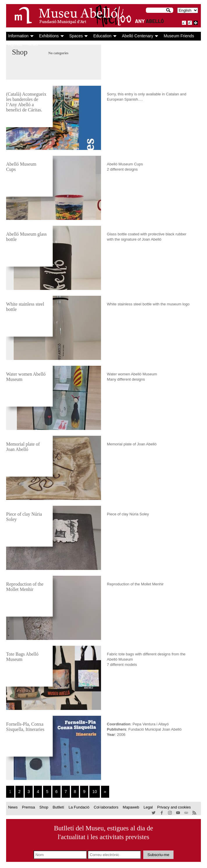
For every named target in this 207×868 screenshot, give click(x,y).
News (33, 44)
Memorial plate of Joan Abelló (23, 447)
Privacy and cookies (174, 807)
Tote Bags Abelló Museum (22, 657)
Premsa (29, 807)
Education (102, 36)
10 (95, 792)
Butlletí (59, 807)
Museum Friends (179, 36)
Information (18, 36)
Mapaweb (131, 807)
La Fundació (79, 807)
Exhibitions (49, 36)
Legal (148, 807)
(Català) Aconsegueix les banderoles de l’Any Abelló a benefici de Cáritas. (26, 102)
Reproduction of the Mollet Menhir (25, 587)
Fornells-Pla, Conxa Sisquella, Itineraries (25, 727)
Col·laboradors (106, 807)
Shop (44, 807)
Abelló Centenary (138, 36)
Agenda (15, 44)
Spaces (76, 36)
